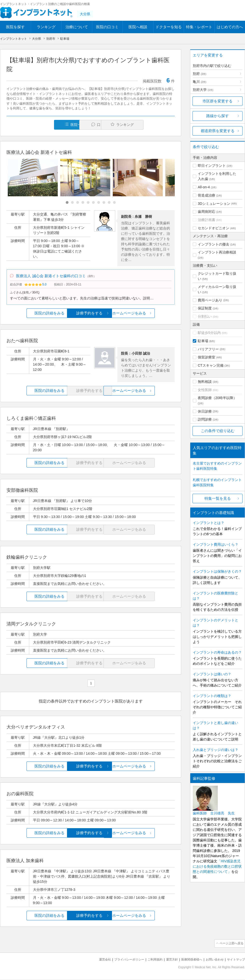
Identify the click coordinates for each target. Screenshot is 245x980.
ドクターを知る (169, 27)
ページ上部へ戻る (231, 945)
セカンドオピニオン (213, 228)
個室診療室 (206, 357)
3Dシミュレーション (214, 204)
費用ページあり (210, 300)
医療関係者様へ (188, 960)
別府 (199, 74)
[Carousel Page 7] (99, 203)
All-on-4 (204, 187)
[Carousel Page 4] (83, 203)
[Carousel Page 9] (109, 203)
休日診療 (205, 411)
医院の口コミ (107, 27)
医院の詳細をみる (34, 315)
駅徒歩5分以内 (209, 333)
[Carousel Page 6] (93, 203)
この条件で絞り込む (218, 431)
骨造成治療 (206, 195)
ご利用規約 (149, 960)
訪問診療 (205, 419)
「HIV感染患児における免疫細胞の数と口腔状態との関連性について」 (217, 866)
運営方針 (167, 960)
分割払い (205, 316)
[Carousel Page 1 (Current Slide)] (67, 203)
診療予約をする (91, 315)
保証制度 (205, 308)
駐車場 (203, 341)
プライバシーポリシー (121, 960)
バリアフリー (208, 349)
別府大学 (203, 90)
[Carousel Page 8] (104, 203)
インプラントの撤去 (213, 244)
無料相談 (205, 382)
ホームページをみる (147, 315)
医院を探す (15, 27)
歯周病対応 (206, 212)
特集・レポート (199, 27)
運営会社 (95, 960)
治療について (77, 27)
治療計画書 (206, 220)
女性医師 (205, 390)
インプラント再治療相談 (217, 252)
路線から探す (217, 116)
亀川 (199, 82)
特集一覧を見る (218, 498)
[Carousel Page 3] (78, 203)
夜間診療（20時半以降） (217, 398)
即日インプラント (212, 166)
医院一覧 (41, 125)
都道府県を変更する (218, 131)
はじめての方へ (230, 27)
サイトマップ (235, 960)
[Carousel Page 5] (88, 203)
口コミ (93, 125)
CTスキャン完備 (211, 365)
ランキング (46, 27)
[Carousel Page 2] (72, 203)
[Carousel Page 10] (114, 203)
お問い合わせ (212, 960)
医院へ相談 (138, 27)
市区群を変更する (217, 101)
